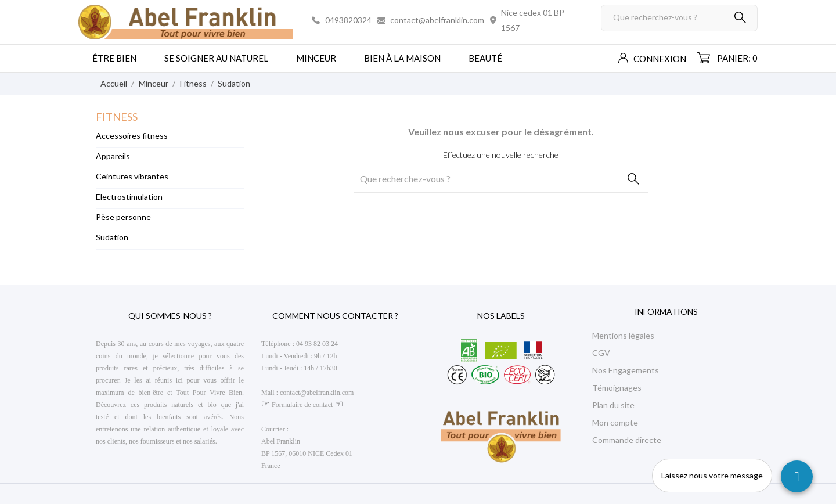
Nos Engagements (626, 370)
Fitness (117, 117)
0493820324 (348, 20)
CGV (601, 353)
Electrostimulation (129, 197)
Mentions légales (623, 335)
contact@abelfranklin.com (437, 20)
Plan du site (613, 405)
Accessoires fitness (132, 136)
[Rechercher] (679, 18)
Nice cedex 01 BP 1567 (533, 20)
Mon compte (615, 422)
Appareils (113, 156)
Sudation (112, 237)
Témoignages (617, 388)
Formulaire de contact (302, 405)
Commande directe (627, 440)
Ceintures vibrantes (132, 176)
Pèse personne (123, 217)
